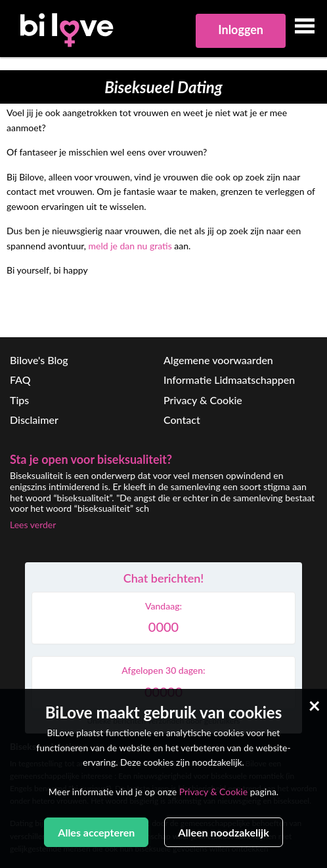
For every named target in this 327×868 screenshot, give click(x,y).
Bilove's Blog (39, 360)
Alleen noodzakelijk (223, 832)
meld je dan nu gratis (130, 246)
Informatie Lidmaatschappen (229, 380)
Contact (182, 420)
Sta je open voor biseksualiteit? (91, 459)
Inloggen (241, 30)
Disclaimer (34, 420)
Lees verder (33, 525)
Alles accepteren (96, 832)
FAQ (20, 380)
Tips (19, 400)
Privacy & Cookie (203, 400)
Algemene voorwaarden (218, 360)
